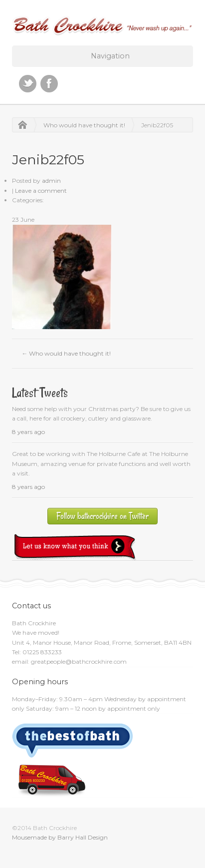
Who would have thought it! (84, 125)
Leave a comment (41, 191)
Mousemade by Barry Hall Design (60, 837)
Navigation (110, 56)
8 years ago (28, 432)
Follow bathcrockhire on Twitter (102, 516)
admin (51, 181)
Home (20, 125)
